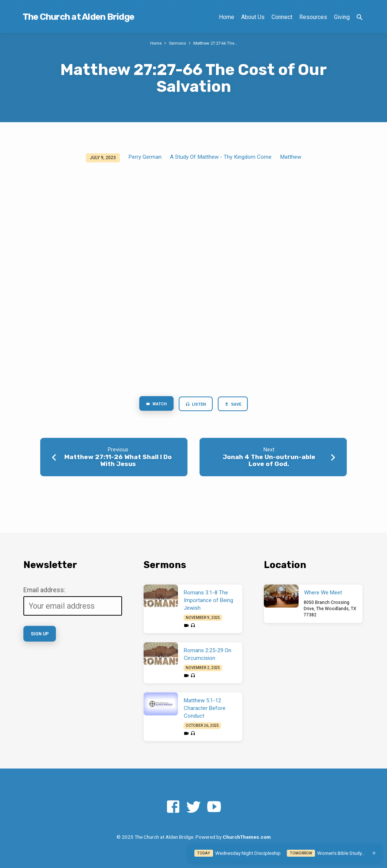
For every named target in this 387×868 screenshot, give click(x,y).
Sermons (176, 43)
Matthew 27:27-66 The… (217, 43)
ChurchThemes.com (247, 837)
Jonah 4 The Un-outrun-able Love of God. (269, 462)
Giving (342, 17)
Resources (313, 17)
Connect (282, 17)
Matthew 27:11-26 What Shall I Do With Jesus (118, 462)
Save (236, 405)
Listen (196, 405)
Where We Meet (323, 593)
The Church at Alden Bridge (79, 17)
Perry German (145, 157)
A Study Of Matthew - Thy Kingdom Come (221, 157)
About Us (253, 17)
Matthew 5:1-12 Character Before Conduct (205, 708)
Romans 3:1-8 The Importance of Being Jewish (208, 600)
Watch (153, 405)
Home (227, 17)
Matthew (291, 157)
